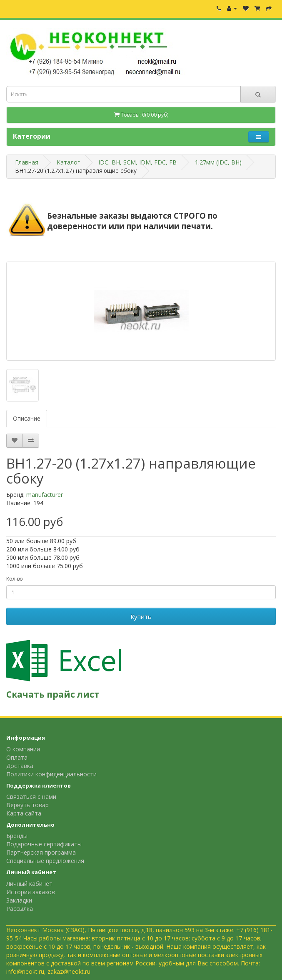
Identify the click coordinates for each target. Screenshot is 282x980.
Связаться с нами (31, 797)
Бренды (17, 836)
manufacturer (45, 495)
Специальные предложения (45, 861)
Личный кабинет (29, 884)
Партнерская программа (41, 852)
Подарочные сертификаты (44, 844)
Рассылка (20, 909)
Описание (27, 418)
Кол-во (15, 579)
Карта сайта (24, 813)
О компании (23, 749)
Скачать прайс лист (53, 694)
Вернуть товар (27, 805)
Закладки (19, 900)
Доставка (20, 766)
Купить (141, 616)
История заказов (31, 892)
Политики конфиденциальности (51, 774)
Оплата (17, 757)
